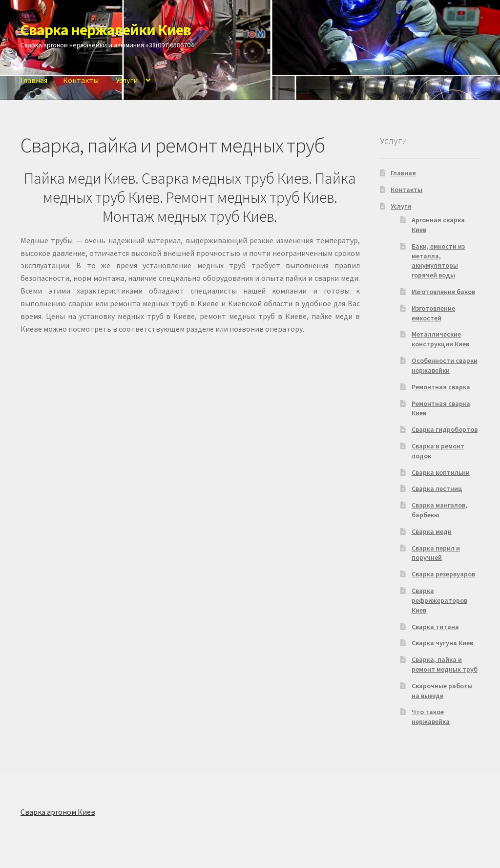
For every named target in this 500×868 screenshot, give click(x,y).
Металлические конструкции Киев (440, 339)
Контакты (81, 80)
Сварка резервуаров (443, 574)
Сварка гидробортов (445, 429)
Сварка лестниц (437, 488)
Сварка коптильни (441, 472)
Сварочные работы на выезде (442, 691)
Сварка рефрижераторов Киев (439, 600)
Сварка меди (432, 531)
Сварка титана (435, 627)
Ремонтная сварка (441, 387)
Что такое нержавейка (431, 717)
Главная (34, 80)
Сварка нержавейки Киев (106, 30)
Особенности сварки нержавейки (445, 365)
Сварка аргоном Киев (58, 812)
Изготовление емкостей (433, 313)
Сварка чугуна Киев (442, 643)
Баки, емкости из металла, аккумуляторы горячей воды (438, 261)
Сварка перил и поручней (436, 553)
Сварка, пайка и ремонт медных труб (445, 664)
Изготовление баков (443, 292)
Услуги (127, 80)
